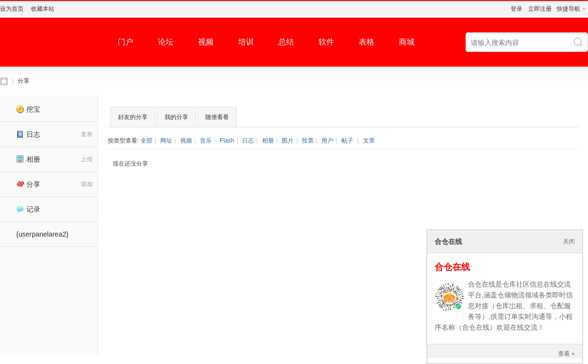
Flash (227, 141)
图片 (288, 141)
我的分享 (176, 117)
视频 (206, 42)
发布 (87, 134)
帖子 (347, 141)
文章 (369, 141)
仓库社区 (4, 81)
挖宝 (28, 109)
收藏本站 (43, 9)
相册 (28, 159)
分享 (24, 81)
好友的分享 (133, 117)
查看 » (566, 354)
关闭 (569, 242)
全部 (147, 141)
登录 (516, 9)
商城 (407, 42)
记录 (28, 209)
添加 (87, 184)
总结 (286, 42)
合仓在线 (452, 267)
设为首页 (12, 9)
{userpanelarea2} (42, 234)
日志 (28, 134)
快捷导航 (568, 9)
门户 (125, 42)
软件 (326, 42)
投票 (308, 141)
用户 (327, 141)
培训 (246, 42)
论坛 (166, 42)
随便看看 (217, 117)
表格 (367, 42)
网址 (166, 141)
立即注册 (540, 9)
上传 (87, 159)
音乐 (206, 141)
